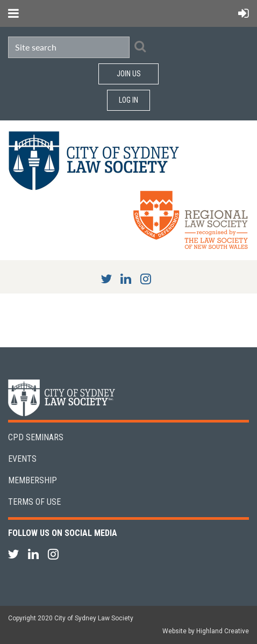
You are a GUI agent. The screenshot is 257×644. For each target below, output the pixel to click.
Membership (33, 480)
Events (22, 459)
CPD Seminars (36, 437)
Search (140, 46)
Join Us (129, 74)
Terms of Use (34, 502)
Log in (128, 100)
